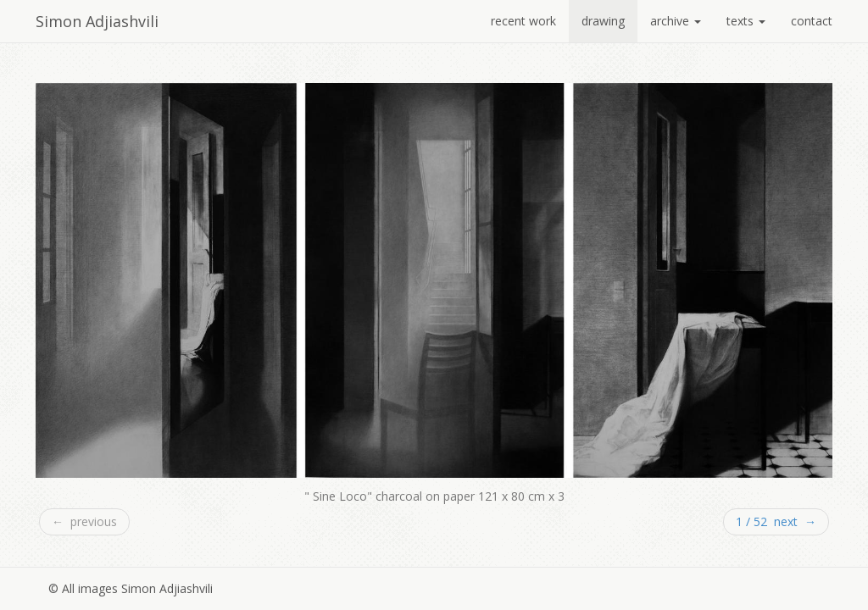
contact (812, 21)
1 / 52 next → (776, 521)
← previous (84, 521)
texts (746, 21)
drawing (603, 21)
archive (676, 21)
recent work (523, 21)
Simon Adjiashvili (97, 21)
